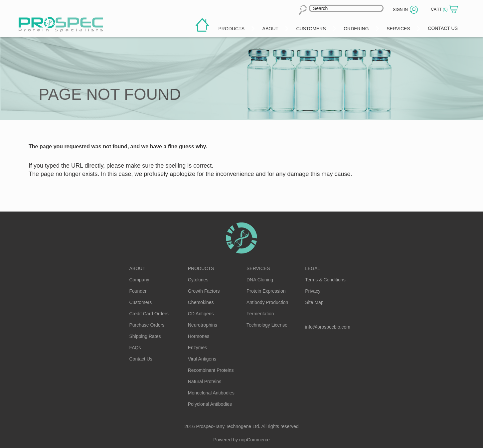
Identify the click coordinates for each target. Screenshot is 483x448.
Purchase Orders (147, 325)
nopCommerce (254, 440)
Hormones (199, 336)
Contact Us (141, 359)
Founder (138, 291)
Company (139, 280)
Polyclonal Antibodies (210, 404)
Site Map (314, 302)
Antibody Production (267, 302)
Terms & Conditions (325, 280)
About (137, 268)
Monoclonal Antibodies (211, 393)
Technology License (267, 325)
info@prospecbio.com (328, 327)
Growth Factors (204, 291)
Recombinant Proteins (211, 370)
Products (201, 268)
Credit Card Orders (149, 314)
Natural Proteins (205, 381)
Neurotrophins (203, 325)
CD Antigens (201, 314)
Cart (440, 9)
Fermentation (260, 314)
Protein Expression (266, 291)
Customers (141, 302)
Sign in (400, 10)
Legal (313, 268)
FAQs (135, 348)
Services (258, 268)
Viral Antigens (202, 359)
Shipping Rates (145, 336)
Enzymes (198, 348)
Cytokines (198, 280)
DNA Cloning (260, 280)
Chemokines (201, 302)
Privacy (313, 291)
